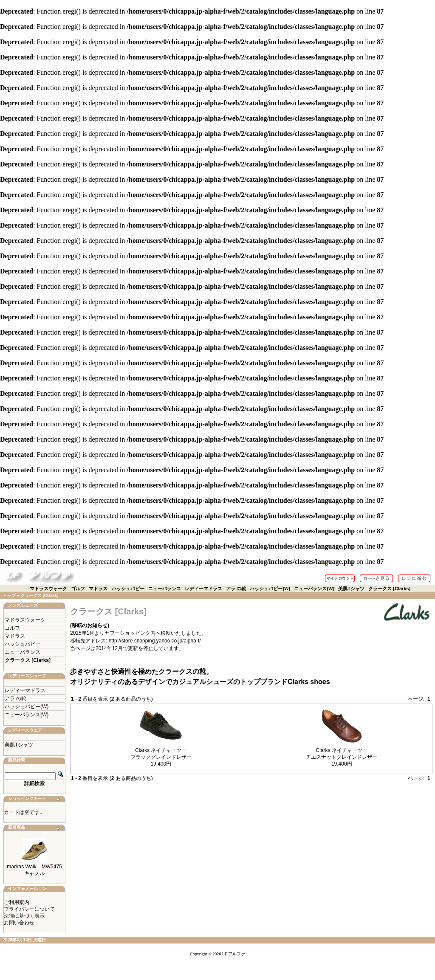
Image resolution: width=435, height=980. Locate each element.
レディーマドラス (203, 589)
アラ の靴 (236, 589)
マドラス (98, 589)
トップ (9, 596)
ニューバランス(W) (314, 589)
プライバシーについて (29, 909)
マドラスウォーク (48, 589)
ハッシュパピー (128, 589)
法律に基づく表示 (24, 916)
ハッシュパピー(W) (270, 589)
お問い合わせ (19, 923)
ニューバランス (165, 589)
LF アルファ (234, 954)
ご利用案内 (17, 902)
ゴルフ (78, 589)
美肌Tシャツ (351, 589)
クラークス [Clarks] (389, 589)
